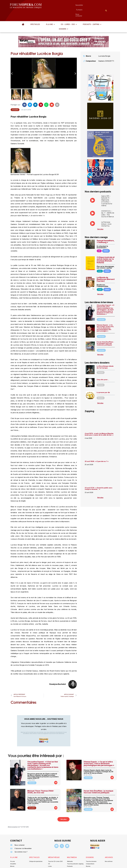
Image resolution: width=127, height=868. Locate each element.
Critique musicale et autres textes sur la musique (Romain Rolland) (106, 250)
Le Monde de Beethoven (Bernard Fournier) (106, 269)
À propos (72, 6)
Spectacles (35, 15)
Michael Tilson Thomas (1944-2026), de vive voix (41, 782)
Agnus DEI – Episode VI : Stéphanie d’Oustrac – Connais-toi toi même (107, 191)
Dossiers (63, 19)
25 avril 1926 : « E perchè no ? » (97, 452)
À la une (50, 15)
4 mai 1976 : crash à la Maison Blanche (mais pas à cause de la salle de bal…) (99, 424)
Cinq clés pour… (103, 370)
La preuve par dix (103, 383)
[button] (50, 15)
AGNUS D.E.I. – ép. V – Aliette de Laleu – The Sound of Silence (108, 204)
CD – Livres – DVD (69, 15)
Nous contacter (86, 6)
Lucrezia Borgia (104, 46)
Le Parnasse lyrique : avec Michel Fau (106, 214)
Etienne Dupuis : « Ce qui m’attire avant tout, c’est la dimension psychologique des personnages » (105, 318)
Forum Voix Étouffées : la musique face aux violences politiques (105, 334)
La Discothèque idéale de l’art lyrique (105, 357)
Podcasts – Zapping (92, 15)
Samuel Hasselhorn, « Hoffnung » (106, 232)
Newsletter (61, 6)
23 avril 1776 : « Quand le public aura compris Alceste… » (98, 479)
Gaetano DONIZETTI (106, 51)
